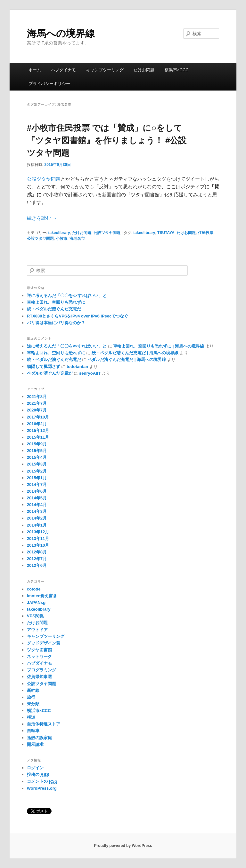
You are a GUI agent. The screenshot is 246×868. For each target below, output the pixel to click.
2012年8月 (37, 552)
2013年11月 (38, 539)
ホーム (35, 70)
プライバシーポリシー (49, 84)
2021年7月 (37, 403)
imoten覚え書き (42, 596)
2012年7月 (37, 559)
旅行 (31, 697)
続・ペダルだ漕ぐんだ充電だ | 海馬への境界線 (135, 353)
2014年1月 (37, 525)
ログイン (35, 768)
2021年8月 (37, 397)
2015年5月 (37, 451)
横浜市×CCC (177, 70)
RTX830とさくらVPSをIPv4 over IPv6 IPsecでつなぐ (78, 316)
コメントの (42, 781)
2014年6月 (37, 491)
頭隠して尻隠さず (44, 367)
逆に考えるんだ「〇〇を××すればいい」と (67, 296)
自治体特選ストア (44, 724)
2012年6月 (37, 565)
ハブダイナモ (63, 70)
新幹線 (33, 690)
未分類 (33, 704)
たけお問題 (144, 70)
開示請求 (35, 744)
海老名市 (77, 239)
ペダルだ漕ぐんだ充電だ (50, 373)
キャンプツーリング (105, 70)
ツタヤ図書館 (39, 650)
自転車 (33, 731)
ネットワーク (39, 657)
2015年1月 (37, 478)
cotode (34, 589)
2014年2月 (37, 518)
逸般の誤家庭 (39, 738)
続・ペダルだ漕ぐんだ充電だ (54, 309)
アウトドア (37, 630)
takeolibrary (59, 233)
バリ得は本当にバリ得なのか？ (56, 323)
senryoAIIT (90, 373)
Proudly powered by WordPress (123, 846)
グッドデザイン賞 (44, 643)
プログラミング (41, 670)
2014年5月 (37, 498)
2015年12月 (38, 430)
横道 (31, 717)
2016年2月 (37, 424)
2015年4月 (37, 457)
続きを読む (42, 218)
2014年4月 (37, 505)
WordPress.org (42, 788)
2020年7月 (37, 410)
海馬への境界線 (61, 33)
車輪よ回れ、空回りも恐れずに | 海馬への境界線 (159, 346)
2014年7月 (37, 485)
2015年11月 (38, 437)
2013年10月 (38, 545)
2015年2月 (37, 471)
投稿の (38, 775)
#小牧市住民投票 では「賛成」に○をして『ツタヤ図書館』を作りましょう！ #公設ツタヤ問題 (107, 140)
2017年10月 (38, 417)
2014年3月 (37, 511)
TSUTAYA (166, 233)
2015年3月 (37, 464)
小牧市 (61, 239)
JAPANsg (36, 602)
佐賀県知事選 (39, 677)
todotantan (77, 367)
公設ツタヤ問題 (44, 179)
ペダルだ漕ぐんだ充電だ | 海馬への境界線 (127, 360)
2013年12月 (38, 532)
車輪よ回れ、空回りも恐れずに (56, 302)
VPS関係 (35, 616)
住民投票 (206, 233)
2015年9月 (37, 444)
